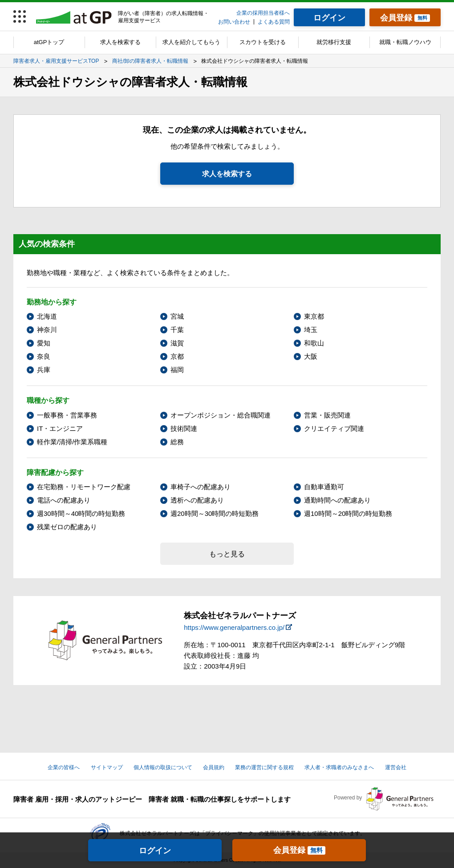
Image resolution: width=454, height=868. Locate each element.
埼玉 (311, 330)
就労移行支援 (334, 42)
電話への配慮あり (64, 500)
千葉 (177, 330)
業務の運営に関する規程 (264, 767)
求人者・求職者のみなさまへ (339, 767)
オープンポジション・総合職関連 (221, 415)
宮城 (177, 316)
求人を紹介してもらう (191, 42)
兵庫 (44, 370)
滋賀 (177, 343)
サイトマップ (107, 767)
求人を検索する (120, 42)
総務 (177, 442)
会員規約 (214, 767)
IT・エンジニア (60, 428)
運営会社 (396, 767)
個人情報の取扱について (163, 767)
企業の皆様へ (64, 767)
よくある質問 (274, 22)
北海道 (47, 316)
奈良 (44, 356)
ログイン (155, 851)
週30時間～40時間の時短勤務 (81, 513)
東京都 (314, 316)
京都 (177, 356)
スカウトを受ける (263, 42)
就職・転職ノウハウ (405, 42)
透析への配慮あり (197, 500)
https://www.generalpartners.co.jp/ (234, 627)
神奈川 (47, 330)
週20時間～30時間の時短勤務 (215, 513)
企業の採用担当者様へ (263, 13)
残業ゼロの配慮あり (67, 527)
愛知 (44, 343)
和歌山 (314, 343)
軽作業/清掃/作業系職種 (72, 442)
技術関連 (184, 428)
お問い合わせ (234, 22)
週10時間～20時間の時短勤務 (348, 513)
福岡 (177, 370)
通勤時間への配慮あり (337, 500)
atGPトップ (49, 42)
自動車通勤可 (324, 487)
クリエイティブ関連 (334, 428)
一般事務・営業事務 (67, 415)
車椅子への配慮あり (201, 487)
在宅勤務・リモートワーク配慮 (84, 487)
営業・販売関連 (327, 415)
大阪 (311, 356)
